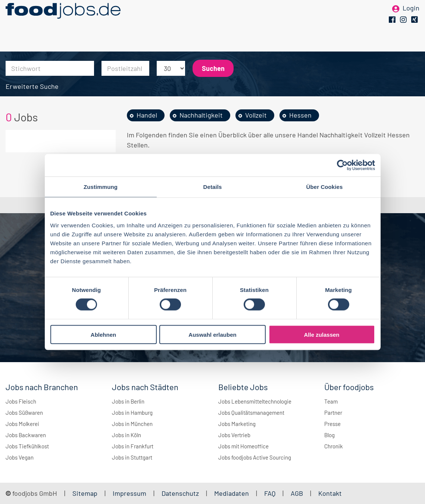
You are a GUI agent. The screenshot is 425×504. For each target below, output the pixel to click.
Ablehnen (103, 334)
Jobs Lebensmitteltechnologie (255, 401)
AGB (298, 493)
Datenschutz (181, 493)
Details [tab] (213, 187)
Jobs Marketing (237, 424)
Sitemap (85, 493)
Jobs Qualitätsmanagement (251, 413)
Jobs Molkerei (22, 424)
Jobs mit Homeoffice (243, 446)
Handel (147, 115)
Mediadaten (232, 493)
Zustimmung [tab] (101, 187)
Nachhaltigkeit (201, 115)
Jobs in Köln (126, 435)
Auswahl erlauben (212, 334)
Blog (329, 435)
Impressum (129, 493)
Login (411, 18)
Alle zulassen (321, 334)
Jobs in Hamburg (132, 413)
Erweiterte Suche (32, 86)
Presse (332, 424)
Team (331, 401)
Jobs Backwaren (26, 435)
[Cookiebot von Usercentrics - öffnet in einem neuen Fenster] (342, 165)
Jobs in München (132, 424)
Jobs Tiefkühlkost (27, 446)
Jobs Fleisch (21, 401)
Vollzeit (256, 115)
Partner (333, 413)
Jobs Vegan (20, 457)
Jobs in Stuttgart (132, 457)
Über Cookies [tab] (325, 187)
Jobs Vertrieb (234, 435)
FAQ (270, 493)
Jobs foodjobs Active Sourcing (255, 457)
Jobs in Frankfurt (133, 446)
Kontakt (330, 493)
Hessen (300, 115)
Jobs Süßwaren (24, 413)
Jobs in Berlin (128, 401)
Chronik (334, 446)
